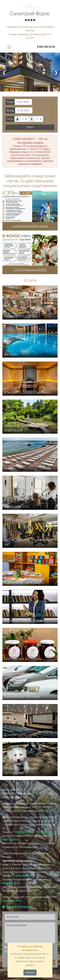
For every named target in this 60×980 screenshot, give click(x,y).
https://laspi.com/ (12, 901)
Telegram (9, 907)
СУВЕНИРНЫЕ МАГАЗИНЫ (23, 659)
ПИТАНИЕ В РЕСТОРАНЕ (21, 316)
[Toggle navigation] (9, 47)
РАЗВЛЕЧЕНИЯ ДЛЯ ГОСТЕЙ (24, 583)
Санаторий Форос (30, 17)
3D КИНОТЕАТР (15, 735)
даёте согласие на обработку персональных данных (30, 961)
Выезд (10, 110)
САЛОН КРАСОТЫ (17, 507)
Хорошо (30, 972)
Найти (30, 127)
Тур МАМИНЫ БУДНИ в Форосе (30, 226)
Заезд (10, 102)
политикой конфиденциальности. (30, 954)
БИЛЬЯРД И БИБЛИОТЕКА (23, 621)
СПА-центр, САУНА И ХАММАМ (27, 392)
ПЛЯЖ (8, 469)
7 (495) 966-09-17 (23, 832)
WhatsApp (25, 907)
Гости (10, 119)
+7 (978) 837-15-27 (44, 832)
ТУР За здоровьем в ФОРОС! (30, 270)
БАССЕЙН (11, 354)
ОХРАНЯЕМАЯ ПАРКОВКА (22, 697)
